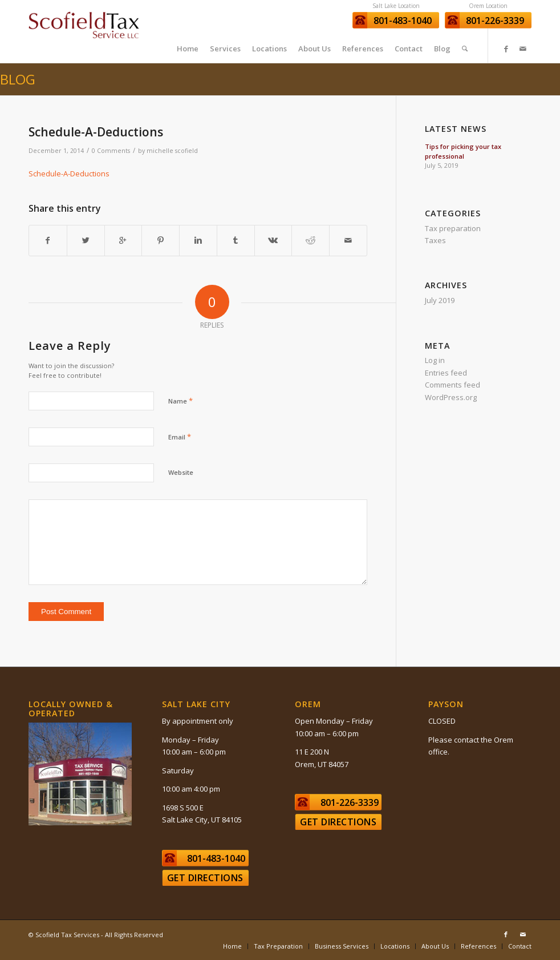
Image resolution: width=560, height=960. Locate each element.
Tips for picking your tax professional (463, 151)
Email (180, 437)
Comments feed (453, 385)
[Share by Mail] (348, 240)
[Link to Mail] (523, 49)
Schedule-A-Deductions (96, 132)
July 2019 (440, 300)
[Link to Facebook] (506, 49)
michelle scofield (172, 151)
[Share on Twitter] (86, 240)
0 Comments (111, 151)
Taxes (435, 240)
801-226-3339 (495, 21)
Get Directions (205, 878)
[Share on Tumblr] (236, 240)
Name (180, 401)
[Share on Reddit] (311, 240)
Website (181, 472)
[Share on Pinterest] (161, 240)
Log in (435, 360)
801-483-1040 (403, 21)
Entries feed (446, 373)
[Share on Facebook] (48, 240)
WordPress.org (451, 397)
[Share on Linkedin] (198, 240)
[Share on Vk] (273, 240)
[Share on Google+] (123, 240)
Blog (18, 79)
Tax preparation (453, 228)
